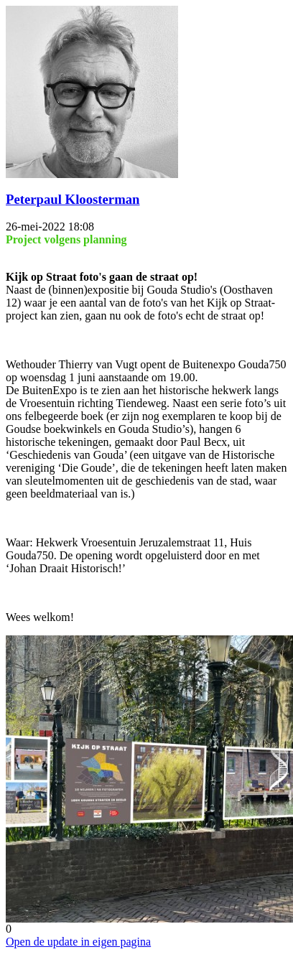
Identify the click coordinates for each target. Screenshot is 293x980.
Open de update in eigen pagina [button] (78, 942)
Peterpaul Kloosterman (73, 199)
